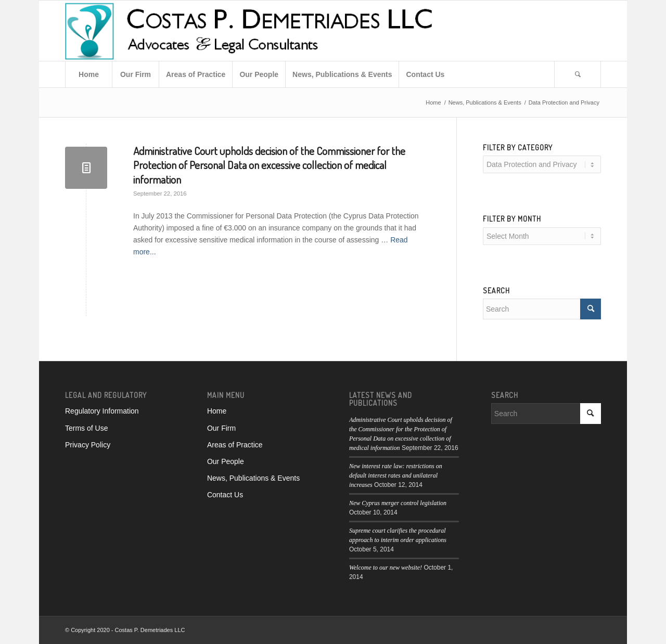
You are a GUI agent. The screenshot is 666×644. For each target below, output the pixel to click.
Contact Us (225, 495)
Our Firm (221, 428)
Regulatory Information (102, 411)
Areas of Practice (235, 445)
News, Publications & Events (253, 478)
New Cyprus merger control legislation (398, 503)
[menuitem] (88, 74)
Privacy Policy (88, 445)
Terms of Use (86, 428)
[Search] (578, 74)
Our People (226, 461)
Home (217, 411)
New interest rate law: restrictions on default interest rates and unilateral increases (396, 475)
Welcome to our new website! (386, 568)
